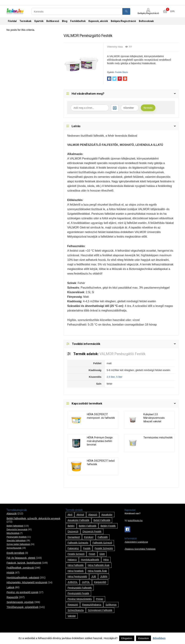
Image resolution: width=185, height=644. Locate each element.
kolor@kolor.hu (135, 521)
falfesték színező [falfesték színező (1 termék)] (102, 543)
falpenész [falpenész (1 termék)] (73, 548)
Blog (65, 21)
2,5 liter (111, 377)
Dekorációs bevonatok (17, 530)
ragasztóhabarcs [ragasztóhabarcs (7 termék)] (92, 605)
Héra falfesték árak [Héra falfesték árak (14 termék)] (99, 565)
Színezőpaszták (14, 548)
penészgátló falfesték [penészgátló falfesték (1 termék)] (80, 588)
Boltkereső (53, 21)
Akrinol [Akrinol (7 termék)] (80, 515)
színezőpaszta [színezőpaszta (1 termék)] (76, 610)
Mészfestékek (13, 533)
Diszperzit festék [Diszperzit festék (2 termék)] (92, 531)
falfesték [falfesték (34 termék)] (103, 537)
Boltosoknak (146, 21)
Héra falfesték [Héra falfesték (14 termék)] (76, 565)
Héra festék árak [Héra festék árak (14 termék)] (97, 571)
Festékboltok (78, 21)
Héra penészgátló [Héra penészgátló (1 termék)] (77, 576)
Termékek (25, 21)
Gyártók (39, 21)
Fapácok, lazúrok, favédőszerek (24, 563)
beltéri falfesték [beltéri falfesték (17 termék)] (88, 526)
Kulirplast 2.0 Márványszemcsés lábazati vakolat (154, 418)
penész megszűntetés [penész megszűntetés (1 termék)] (80, 599)
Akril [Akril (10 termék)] (70, 515)
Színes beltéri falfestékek (18, 544)
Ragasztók (12, 597)
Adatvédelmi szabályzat (136, 542)
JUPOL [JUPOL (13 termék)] (86, 582)
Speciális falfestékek (16, 541)
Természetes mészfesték (158, 438)
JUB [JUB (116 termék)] (94, 576)
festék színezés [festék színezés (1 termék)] (104, 548)
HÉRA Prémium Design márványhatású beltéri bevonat (100, 441)
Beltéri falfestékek (15, 526)
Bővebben (159, 638)
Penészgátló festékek (16, 537)
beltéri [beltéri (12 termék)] (71, 526)
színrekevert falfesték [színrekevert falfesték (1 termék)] (100, 610)
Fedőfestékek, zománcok (20, 568)
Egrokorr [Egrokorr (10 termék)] (89, 537)
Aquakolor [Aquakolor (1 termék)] (107, 515)
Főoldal (12, 21)
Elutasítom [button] (143, 638)
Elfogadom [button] (127, 638)
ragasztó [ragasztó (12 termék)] (73, 605)
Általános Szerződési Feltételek (140, 549)
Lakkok (10, 587)
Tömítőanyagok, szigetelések (22, 607)
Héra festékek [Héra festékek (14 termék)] (76, 571)
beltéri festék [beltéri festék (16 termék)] (108, 526)
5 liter (119, 377)
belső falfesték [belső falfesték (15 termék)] (102, 520)
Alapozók (12, 514)
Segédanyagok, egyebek (20, 602)
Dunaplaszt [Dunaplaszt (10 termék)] (74, 537)
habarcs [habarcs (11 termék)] (72, 560)
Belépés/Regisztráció (123, 21)
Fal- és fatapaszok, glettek (21, 558)
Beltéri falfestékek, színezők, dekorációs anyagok (33, 518)
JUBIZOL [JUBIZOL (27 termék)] (73, 582)
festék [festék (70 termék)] (87, 548)
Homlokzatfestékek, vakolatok (23, 578)
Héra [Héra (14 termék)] (106, 560)
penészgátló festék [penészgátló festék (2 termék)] (78, 593)
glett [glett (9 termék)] (102, 554)
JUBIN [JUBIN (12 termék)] (104, 576)
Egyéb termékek (15, 553)
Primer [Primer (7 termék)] (100, 599)
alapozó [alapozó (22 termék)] (93, 515)
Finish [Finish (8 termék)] (92, 554)
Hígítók (10, 573)
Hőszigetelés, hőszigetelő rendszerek (27, 582)
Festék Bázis (122, 72)
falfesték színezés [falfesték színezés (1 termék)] (78, 543)
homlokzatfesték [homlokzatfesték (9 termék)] (90, 560)
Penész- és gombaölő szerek (22, 592)
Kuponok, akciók (98, 21)
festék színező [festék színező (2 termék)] (76, 554)
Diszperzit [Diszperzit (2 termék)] (73, 531)
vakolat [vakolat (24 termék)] (72, 616)
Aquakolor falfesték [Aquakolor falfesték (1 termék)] (78, 520)
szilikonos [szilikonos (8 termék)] (111, 605)
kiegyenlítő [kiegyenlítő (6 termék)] (100, 582)
